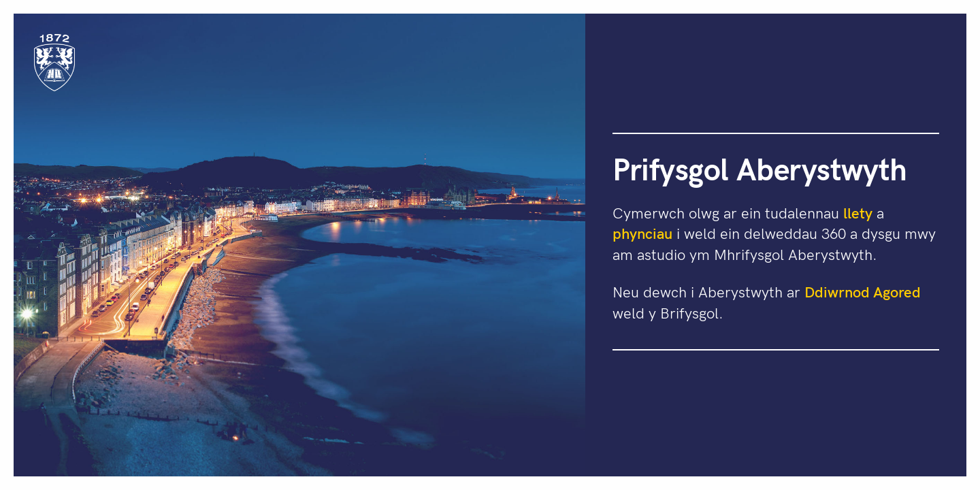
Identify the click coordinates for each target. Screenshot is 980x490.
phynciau (642, 233)
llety (858, 212)
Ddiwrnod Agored (863, 291)
